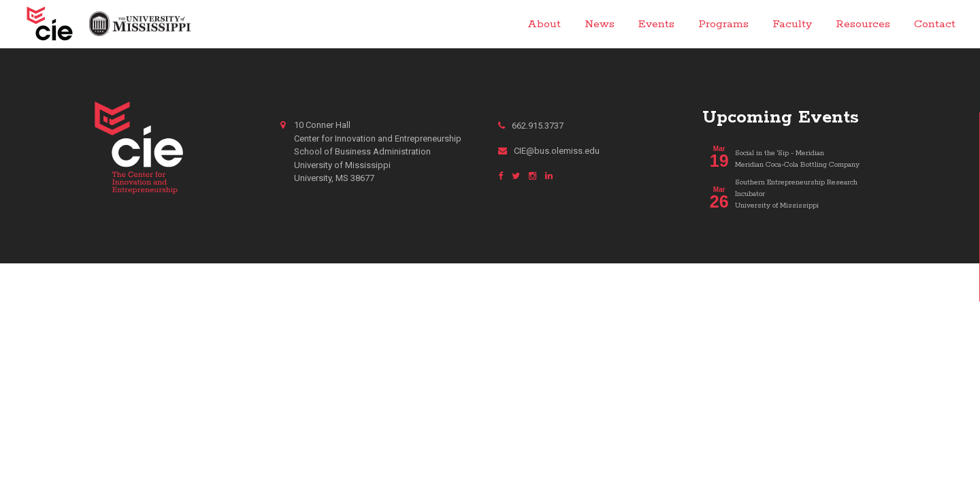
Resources (863, 24)
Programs (723, 24)
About (544, 24)
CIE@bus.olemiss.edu (549, 151)
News (600, 24)
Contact (935, 24)
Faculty (792, 24)
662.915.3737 (531, 126)
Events (656, 24)
